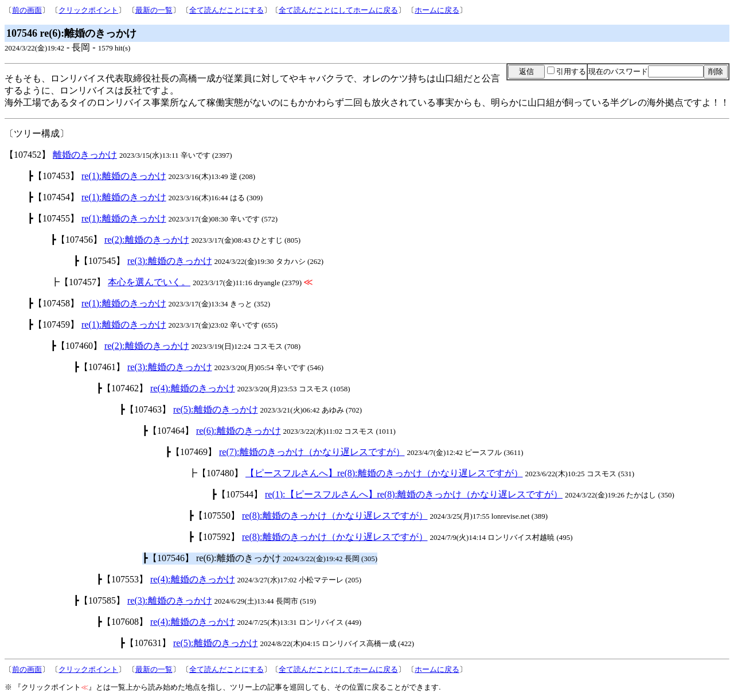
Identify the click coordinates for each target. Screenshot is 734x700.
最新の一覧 (154, 10)
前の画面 (27, 10)
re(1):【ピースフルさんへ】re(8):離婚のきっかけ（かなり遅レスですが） (414, 494)
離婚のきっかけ (85, 155)
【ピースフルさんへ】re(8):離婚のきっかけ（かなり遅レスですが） (384, 473)
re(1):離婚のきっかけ (124, 176)
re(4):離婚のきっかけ (193, 388)
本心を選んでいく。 (149, 282)
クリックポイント (88, 10)
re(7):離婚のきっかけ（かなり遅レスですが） (312, 452)
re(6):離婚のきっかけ (239, 431)
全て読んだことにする (227, 10)
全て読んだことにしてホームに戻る (338, 10)
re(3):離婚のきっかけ (170, 261)
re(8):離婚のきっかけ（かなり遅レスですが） (335, 516)
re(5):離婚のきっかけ (216, 409)
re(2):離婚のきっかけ (147, 240)
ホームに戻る (437, 10)
